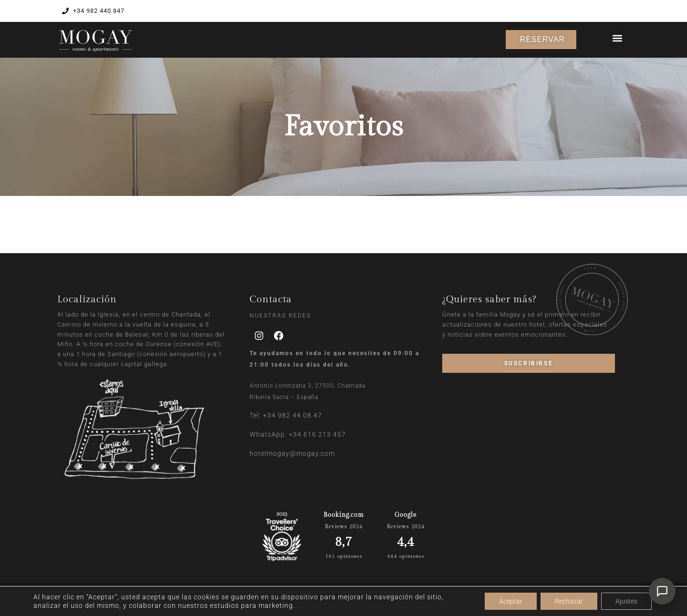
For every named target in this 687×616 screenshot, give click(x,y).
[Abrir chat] (662, 591)
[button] (618, 38)
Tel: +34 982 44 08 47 (286, 415)
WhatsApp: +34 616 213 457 (298, 434)
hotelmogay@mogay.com (292, 453)
